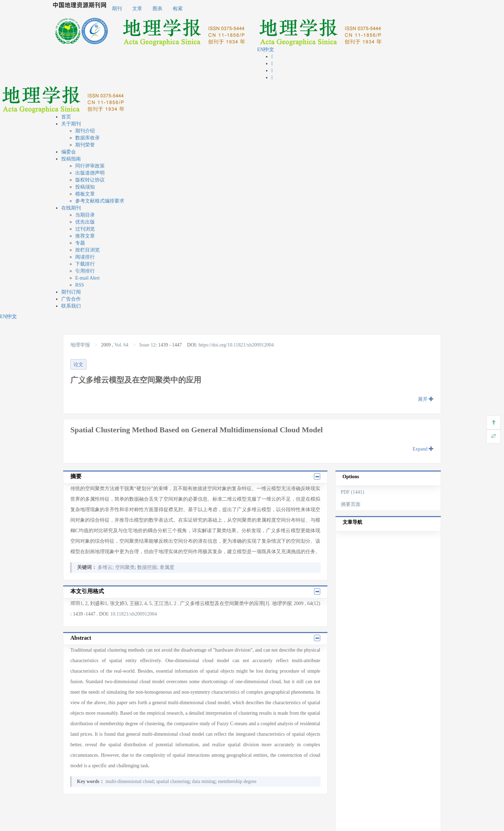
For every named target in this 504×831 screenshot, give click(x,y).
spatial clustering (173, 781)
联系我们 (71, 306)
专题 (80, 243)
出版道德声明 (90, 173)
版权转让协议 (90, 180)
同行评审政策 (90, 166)
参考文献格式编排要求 (100, 201)
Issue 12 (147, 345)
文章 (137, 9)
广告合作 (71, 299)
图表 (157, 9)
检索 (178, 9)
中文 (269, 50)
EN (261, 50)
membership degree (237, 781)
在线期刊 (71, 208)
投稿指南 (71, 159)
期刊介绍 (85, 131)
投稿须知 (85, 187)
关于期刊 (71, 124)
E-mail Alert (87, 278)
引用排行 (85, 271)
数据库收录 (87, 138)
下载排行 (85, 264)
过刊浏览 (85, 229)
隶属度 (167, 567)
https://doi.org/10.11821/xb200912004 (236, 345)
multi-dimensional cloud (130, 781)
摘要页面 (351, 504)
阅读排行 (85, 257)
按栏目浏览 (87, 250)
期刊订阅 (71, 292)
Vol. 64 (121, 345)
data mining (204, 781)
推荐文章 (85, 236)
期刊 (117, 9)
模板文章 (85, 194)
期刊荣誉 (85, 145)
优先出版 (85, 222)
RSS (80, 285)
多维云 (105, 567)
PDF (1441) (353, 492)
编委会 (69, 152)
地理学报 (81, 345)
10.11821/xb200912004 (134, 614)
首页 (66, 117)
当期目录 (85, 215)
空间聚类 (125, 567)
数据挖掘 (147, 567)
